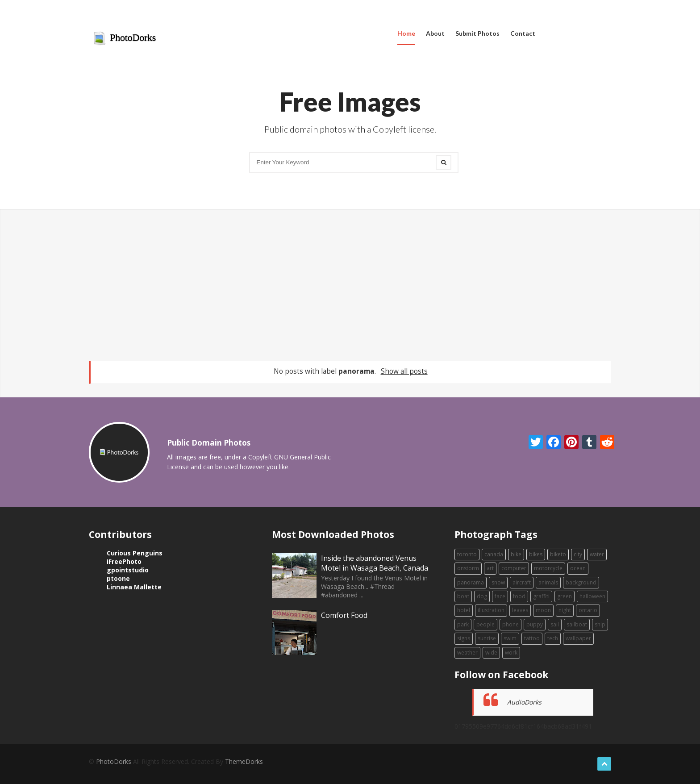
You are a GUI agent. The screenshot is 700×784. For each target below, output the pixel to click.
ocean (578, 568)
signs (464, 638)
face (500, 596)
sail (555, 624)
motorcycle (548, 568)
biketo (558, 554)
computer (514, 568)
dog (482, 596)
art (490, 568)
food (519, 596)
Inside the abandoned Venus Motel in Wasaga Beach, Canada (375, 563)
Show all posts (404, 371)
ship (600, 624)
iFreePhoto (124, 561)
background (581, 582)
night (565, 610)
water (597, 554)
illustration (491, 610)
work (511, 653)
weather (467, 653)
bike (516, 554)
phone (510, 624)
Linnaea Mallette (134, 587)
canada (494, 554)
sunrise (487, 638)
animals (548, 582)
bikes (536, 554)
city (578, 554)
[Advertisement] (350, 285)
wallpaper (578, 638)
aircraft (522, 582)
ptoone (118, 578)
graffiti (541, 596)
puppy (535, 624)
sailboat (577, 624)
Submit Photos (477, 33)
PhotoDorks (125, 38)
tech (553, 638)
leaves (520, 610)
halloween (592, 596)
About (435, 33)
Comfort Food (344, 615)
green (565, 596)
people (485, 624)
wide (491, 653)
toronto (467, 554)
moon (543, 610)
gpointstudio (128, 570)
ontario (588, 610)
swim (510, 638)
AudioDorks (524, 702)
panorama (471, 582)
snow (498, 582)
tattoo (532, 638)
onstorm (468, 568)
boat (463, 596)
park (463, 624)
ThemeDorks (244, 761)
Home (406, 33)
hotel (464, 610)
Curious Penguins (135, 553)
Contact (523, 33)
